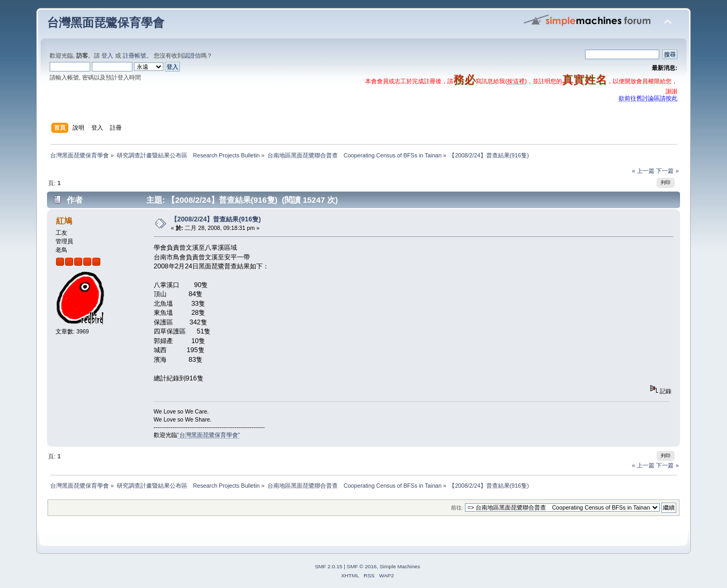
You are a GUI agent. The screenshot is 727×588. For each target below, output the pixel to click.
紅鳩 (64, 221)
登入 (107, 55)
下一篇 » (667, 171)
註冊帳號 (135, 55)
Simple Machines (400, 566)
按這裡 (516, 81)
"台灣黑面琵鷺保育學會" (209, 435)
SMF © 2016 (362, 566)
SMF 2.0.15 (329, 566)
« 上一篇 (643, 171)
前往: (457, 508)
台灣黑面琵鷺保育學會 (106, 23)
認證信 (192, 55)
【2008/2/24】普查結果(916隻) (216, 219)
